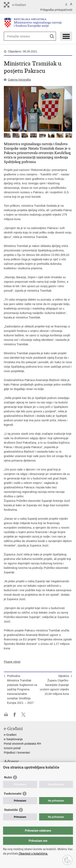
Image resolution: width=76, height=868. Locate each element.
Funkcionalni (13, 794)
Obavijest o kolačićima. (33, 854)
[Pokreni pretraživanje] (52, 36)
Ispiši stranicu (6, 715)
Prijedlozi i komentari (17, 753)
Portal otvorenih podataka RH (22, 744)
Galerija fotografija (19, 80)
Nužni (8, 777)
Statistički (11, 810)
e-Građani (10, 735)
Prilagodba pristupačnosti (56, 10)
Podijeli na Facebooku (15, 715)
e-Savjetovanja (13, 739)
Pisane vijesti (12, 662)
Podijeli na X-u (23, 715)
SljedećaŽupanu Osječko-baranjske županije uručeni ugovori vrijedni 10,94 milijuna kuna (54, 685)
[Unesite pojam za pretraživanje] (22, 36)
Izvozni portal (12, 748)
